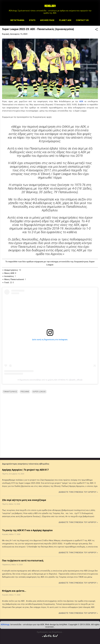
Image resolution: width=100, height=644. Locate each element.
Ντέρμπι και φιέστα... (14, 591)
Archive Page (47, 20)
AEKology (5, 625)
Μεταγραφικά (17, 20)
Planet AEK (65, 20)
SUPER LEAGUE (39, 392)
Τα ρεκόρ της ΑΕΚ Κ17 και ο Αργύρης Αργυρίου (27, 530)
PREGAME (25, 392)
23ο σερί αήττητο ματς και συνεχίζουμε (24, 500)
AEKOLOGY (50, 6)
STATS (32, 20)
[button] (96, 30)
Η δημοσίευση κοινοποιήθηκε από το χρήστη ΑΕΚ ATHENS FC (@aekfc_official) (50, 380)
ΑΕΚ (81, 101)
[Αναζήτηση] (96, 7)
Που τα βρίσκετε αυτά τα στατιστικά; (23, 561)
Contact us (82, 20)
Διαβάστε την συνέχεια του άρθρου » (78, 492)
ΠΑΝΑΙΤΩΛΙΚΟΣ (10, 392)
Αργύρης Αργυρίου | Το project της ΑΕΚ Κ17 (25, 470)
